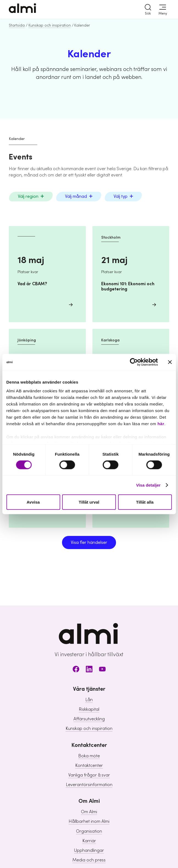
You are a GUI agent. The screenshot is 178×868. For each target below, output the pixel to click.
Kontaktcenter (89, 766)
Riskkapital (89, 709)
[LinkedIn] (89, 670)
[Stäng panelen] (170, 362)
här (161, 423)
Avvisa (33, 502)
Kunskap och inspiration (50, 25)
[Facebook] (76, 670)
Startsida (17, 25)
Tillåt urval (89, 502)
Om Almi (89, 812)
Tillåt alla (145, 502)
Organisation (89, 831)
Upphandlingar (89, 850)
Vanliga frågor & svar (89, 775)
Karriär (89, 841)
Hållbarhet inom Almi (89, 821)
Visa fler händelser (89, 542)
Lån (89, 700)
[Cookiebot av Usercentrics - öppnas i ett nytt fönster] (134, 362)
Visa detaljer (148, 485)
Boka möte (89, 756)
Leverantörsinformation (89, 785)
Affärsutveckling (89, 719)
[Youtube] (102, 670)
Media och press (89, 860)
